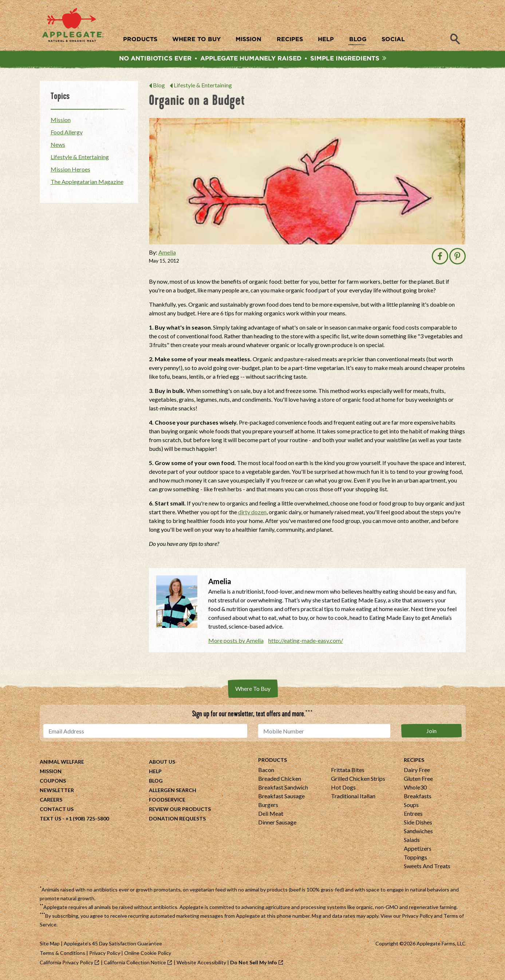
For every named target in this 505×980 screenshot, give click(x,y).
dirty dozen (252, 513)
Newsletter (57, 791)
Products (273, 761)
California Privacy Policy (66, 963)
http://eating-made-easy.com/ (306, 641)
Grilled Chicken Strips (358, 780)
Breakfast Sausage (281, 797)
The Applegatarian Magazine (87, 183)
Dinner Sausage (277, 823)
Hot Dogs (343, 788)
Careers (51, 801)
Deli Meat (271, 814)
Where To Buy (253, 690)
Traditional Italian (353, 797)
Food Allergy (67, 133)
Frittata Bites (348, 771)
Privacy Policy (417, 917)
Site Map (50, 944)
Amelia (167, 253)
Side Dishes (418, 823)
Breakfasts (418, 797)
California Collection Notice (135, 963)
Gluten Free (418, 780)
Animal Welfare (62, 763)
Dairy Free (417, 771)
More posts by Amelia (236, 641)
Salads (412, 841)
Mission (61, 121)
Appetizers (418, 849)
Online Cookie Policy (148, 954)
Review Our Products (180, 810)
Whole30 (415, 788)
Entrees (413, 814)
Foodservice (167, 801)
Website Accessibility (201, 963)
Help (155, 772)
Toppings (415, 858)
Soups (411, 806)
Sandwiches (418, 832)
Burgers (268, 806)
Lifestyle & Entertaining (203, 86)
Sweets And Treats (427, 867)
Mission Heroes (70, 170)
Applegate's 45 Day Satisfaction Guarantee (113, 944)
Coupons (53, 782)
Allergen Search (173, 791)
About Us (162, 763)
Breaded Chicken (280, 780)
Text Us (50, 820)
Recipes (414, 761)
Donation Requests (177, 820)
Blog (159, 86)
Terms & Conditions (62, 954)
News (58, 145)
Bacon (266, 771)
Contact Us (57, 810)
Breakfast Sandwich (283, 788)
